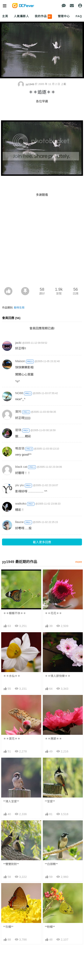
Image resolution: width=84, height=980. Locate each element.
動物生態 (19, 308)
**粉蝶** (50, 927)
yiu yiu (20, 485)
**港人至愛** (11, 801)
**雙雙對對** (11, 864)
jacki (18, 343)
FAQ (79, 16)
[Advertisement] (42, 243)
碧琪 (18, 430)
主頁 (5, 16)
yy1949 (26, 84)
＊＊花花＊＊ (53, 613)
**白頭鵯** (51, 864)
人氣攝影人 (21, 16)
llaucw (19, 522)
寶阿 (18, 412)
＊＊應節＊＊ (53, 739)
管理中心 (64, 16)
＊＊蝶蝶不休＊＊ (15, 613)
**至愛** (50, 801)
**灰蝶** (8, 927)
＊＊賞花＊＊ (12, 739)
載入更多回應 (42, 542)
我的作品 (43, 17)
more (79, 562)
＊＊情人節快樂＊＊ (58, 676)
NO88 (19, 393)
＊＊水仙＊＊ (12, 676)
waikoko (21, 503)
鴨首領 (20, 448)
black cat (21, 467)
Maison (20, 361)
